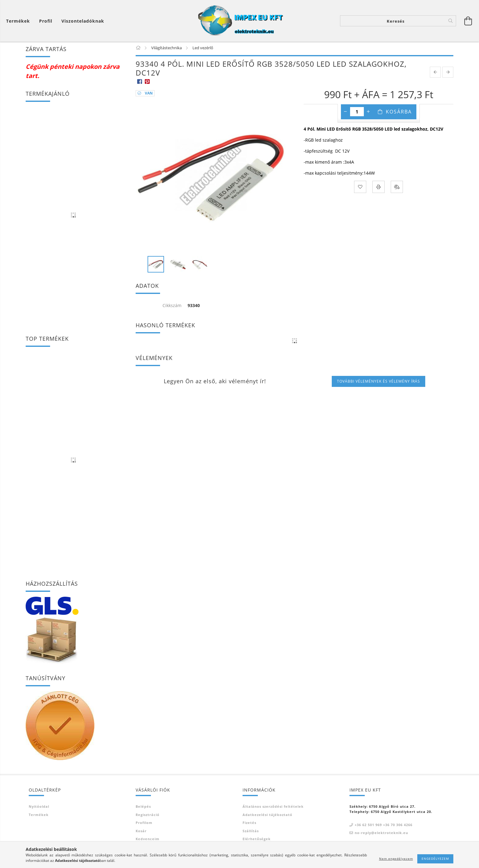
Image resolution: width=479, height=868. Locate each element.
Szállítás (251, 832)
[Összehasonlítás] (397, 188)
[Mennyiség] (357, 113)
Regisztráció (148, 816)
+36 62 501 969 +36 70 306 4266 (384, 826)
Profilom (144, 824)
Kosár (141, 832)
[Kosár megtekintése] (20, 21)
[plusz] (368, 113)
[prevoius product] (435, 74)
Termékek (39, 816)
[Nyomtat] (378, 188)
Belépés (143, 808)
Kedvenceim (148, 840)
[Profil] (46, 21)
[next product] (448, 74)
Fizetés (249, 824)
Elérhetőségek (257, 840)
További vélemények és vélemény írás (378, 383)
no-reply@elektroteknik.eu (381, 834)
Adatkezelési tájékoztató (267, 816)
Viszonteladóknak (83, 21)
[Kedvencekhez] (360, 188)
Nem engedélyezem (396, 859)
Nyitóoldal (39, 808)
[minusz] (346, 113)
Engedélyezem (435, 859)
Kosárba (399, 113)
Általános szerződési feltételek (273, 808)
